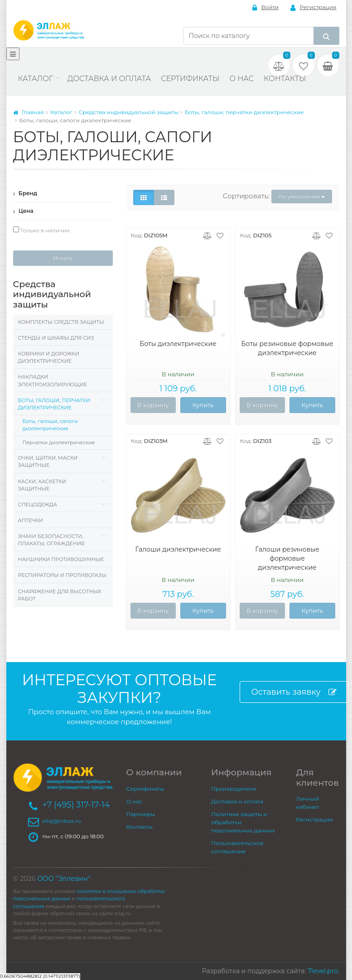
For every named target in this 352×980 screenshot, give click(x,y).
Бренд (25, 193)
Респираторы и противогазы (62, 575)
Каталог (36, 79)
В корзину (153, 405)
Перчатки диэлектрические (59, 442)
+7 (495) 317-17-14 (76, 805)
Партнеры (141, 814)
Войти (266, 7)
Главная (29, 112)
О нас (241, 79)
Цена (23, 211)
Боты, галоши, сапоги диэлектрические (50, 425)
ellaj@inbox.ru (62, 821)
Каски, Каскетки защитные (42, 485)
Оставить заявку (294, 692)
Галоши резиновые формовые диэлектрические (287, 558)
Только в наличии (42, 230)
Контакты (285, 79)
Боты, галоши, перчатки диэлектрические (244, 112)
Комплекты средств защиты (61, 322)
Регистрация (313, 7)
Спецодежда (38, 504)
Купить (203, 405)
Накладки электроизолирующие (53, 380)
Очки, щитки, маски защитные (48, 461)
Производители (234, 789)
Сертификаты (190, 79)
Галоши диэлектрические (178, 549)
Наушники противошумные (61, 559)
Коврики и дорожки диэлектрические (49, 357)
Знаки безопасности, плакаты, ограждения (51, 540)
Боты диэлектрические (178, 344)
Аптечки (31, 520)
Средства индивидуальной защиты (129, 112)
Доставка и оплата (109, 79)
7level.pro (323, 971)
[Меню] (13, 54)
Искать (63, 258)
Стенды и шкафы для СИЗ (56, 338)
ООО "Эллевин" (63, 879)
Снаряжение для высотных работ (60, 595)
